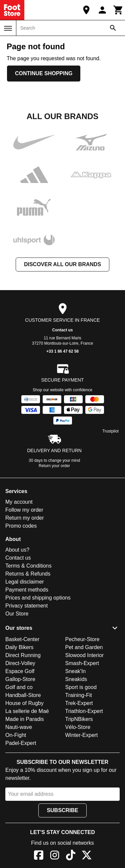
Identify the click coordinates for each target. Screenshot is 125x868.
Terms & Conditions (28, 566)
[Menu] (8, 28)
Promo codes (21, 526)
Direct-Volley (20, 663)
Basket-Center (22, 639)
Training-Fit (79, 695)
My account (19, 502)
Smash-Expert (82, 663)
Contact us (62, 330)
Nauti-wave (19, 727)
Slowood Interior (85, 655)
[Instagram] (55, 856)
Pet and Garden (84, 647)
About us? (17, 550)
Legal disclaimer (25, 582)
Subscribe (62, 810)
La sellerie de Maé (27, 711)
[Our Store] (86, 10)
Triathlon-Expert (84, 711)
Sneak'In (76, 671)
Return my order (25, 518)
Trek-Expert (79, 703)
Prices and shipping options (38, 598)
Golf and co (19, 687)
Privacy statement (26, 606)
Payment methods (27, 590)
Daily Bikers (19, 647)
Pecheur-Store (82, 639)
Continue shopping (44, 73)
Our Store (17, 614)
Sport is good (81, 687)
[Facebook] (39, 856)
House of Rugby (24, 703)
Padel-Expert (21, 743)
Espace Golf (20, 671)
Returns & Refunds (28, 574)
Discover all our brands (62, 264)
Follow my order (24, 510)
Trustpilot (110, 431)
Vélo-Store (78, 727)
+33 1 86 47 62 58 (62, 351)
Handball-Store (23, 695)
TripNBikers (79, 719)
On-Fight (16, 735)
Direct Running (23, 655)
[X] (87, 856)
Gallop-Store (20, 679)
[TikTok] (71, 856)
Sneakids (76, 679)
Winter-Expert (82, 735)
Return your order (54, 466)
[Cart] (118, 10)
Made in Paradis (25, 719)
